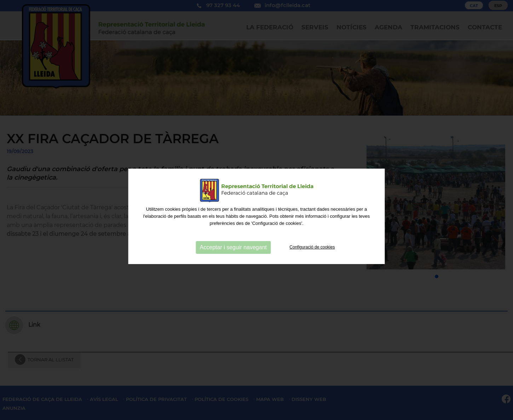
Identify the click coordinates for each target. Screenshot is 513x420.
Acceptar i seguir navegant (233, 271)
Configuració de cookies (312, 270)
